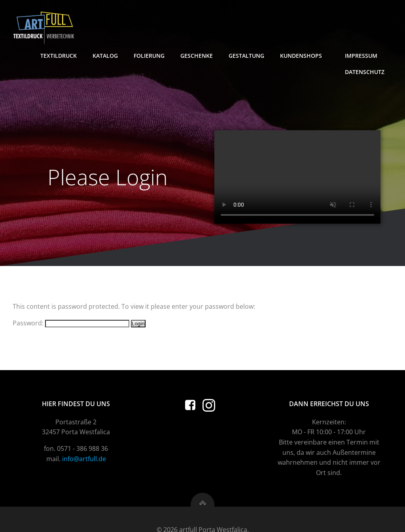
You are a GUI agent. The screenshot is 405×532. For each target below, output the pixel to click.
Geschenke (197, 56)
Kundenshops (305, 56)
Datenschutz (365, 72)
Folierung (149, 56)
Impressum (365, 56)
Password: (71, 323)
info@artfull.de (84, 459)
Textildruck (59, 56)
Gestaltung (246, 56)
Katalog (105, 56)
